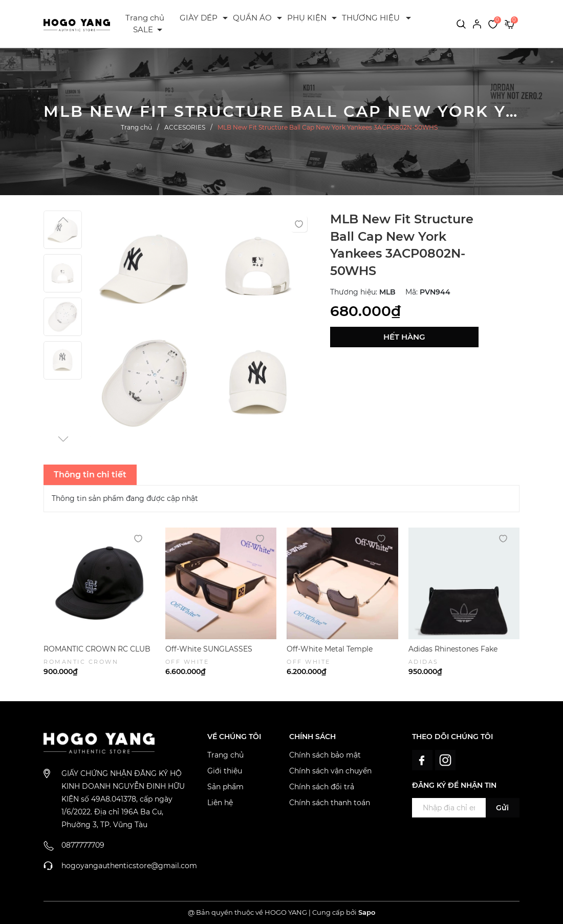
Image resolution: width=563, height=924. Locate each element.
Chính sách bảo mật (325, 755)
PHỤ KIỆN (307, 18)
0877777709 (83, 845)
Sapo (367, 912)
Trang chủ (145, 18)
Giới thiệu (225, 771)
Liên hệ (220, 803)
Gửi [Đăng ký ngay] (502, 808)
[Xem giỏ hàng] (510, 24)
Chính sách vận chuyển (330, 771)
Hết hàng (404, 337)
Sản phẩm (225, 787)
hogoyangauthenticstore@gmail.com (129, 866)
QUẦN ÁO (252, 18)
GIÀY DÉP (199, 18)
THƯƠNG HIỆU (371, 18)
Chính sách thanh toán (330, 803)
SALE (143, 29)
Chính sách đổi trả (322, 787)
